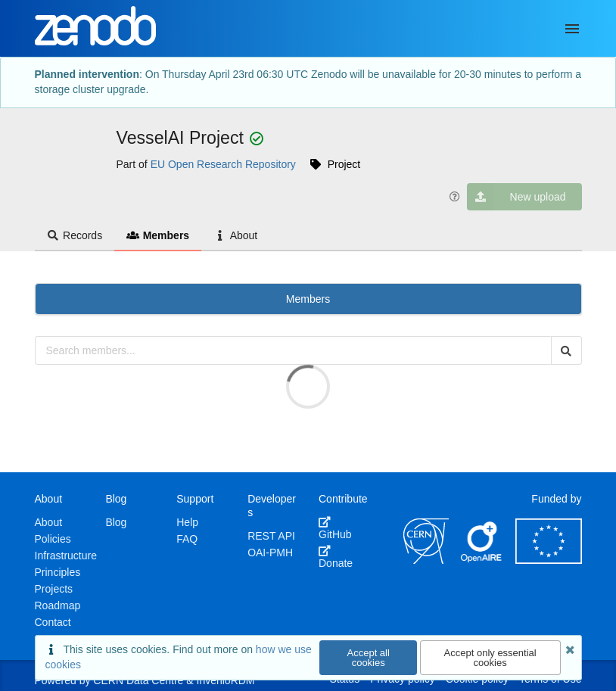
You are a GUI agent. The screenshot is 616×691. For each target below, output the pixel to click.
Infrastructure (66, 556)
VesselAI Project (183, 138)
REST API (271, 536)
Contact (53, 622)
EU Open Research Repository (223, 164)
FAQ (187, 539)
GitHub (335, 528)
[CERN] (426, 560)
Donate (336, 557)
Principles (58, 572)
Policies (53, 539)
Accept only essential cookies (490, 658)
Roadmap (58, 605)
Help (187, 522)
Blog (116, 522)
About (235, 235)
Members (158, 235)
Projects (54, 589)
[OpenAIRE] (482, 560)
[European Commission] (549, 560)
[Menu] (572, 29)
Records (75, 235)
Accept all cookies (369, 658)
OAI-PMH (270, 552)
